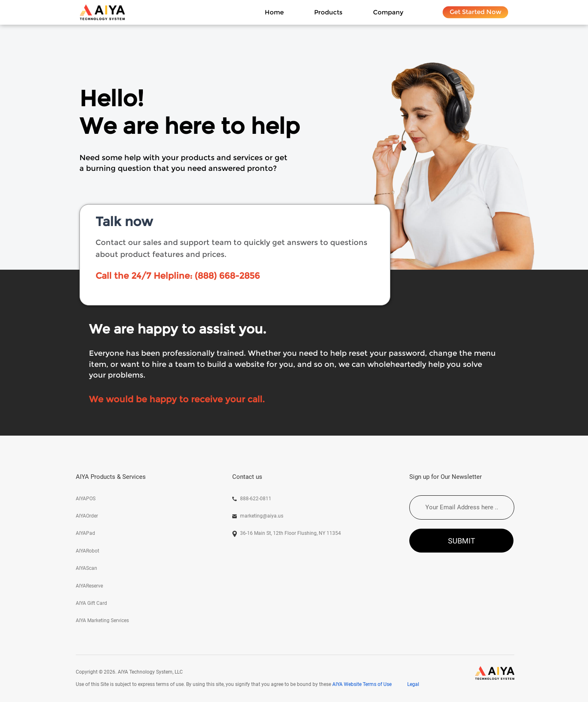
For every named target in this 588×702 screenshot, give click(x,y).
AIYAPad (85, 533)
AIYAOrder (87, 516)
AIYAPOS (86, 499)
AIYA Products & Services (111, 477)
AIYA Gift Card (91, 603)
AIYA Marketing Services (102, 620)
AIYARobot (87, 551)
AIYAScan (86, 568)
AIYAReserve (89, 586)
